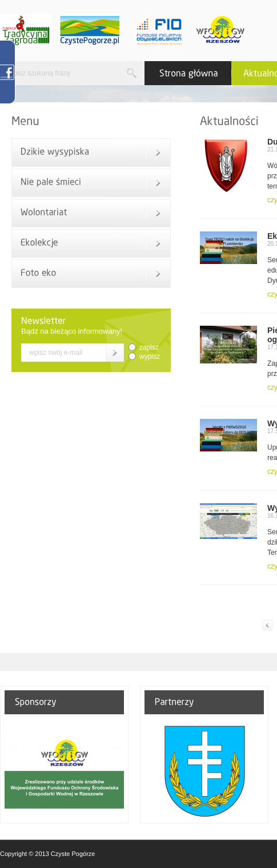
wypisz (150, 357)
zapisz (149, 347)
